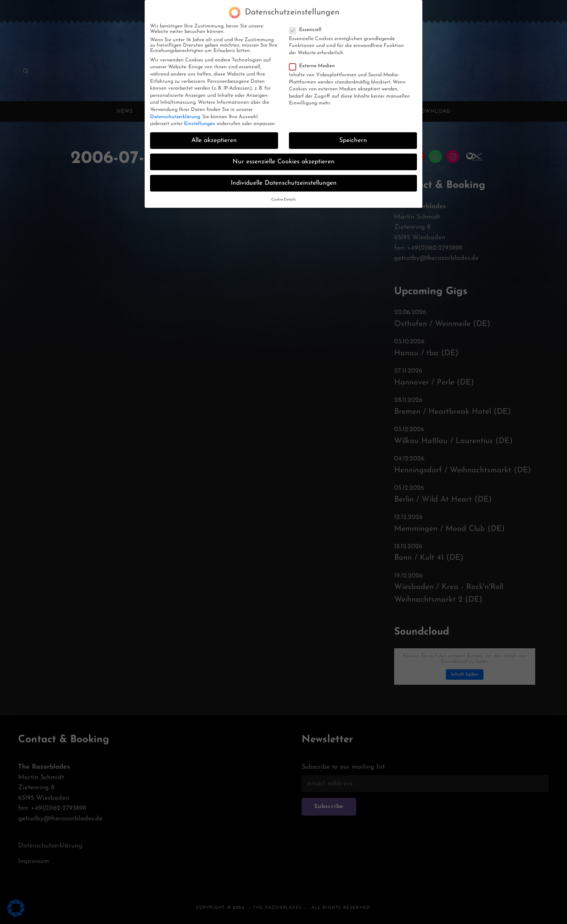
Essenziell (308, 24)
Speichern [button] (353, 134)
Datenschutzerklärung (175, 111)
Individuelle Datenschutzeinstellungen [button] (284, 177)
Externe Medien (314, 60)
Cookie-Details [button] (283, 194)
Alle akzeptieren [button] (214, 134)
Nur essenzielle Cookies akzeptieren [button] (283, 156)
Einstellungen (200, 118)
